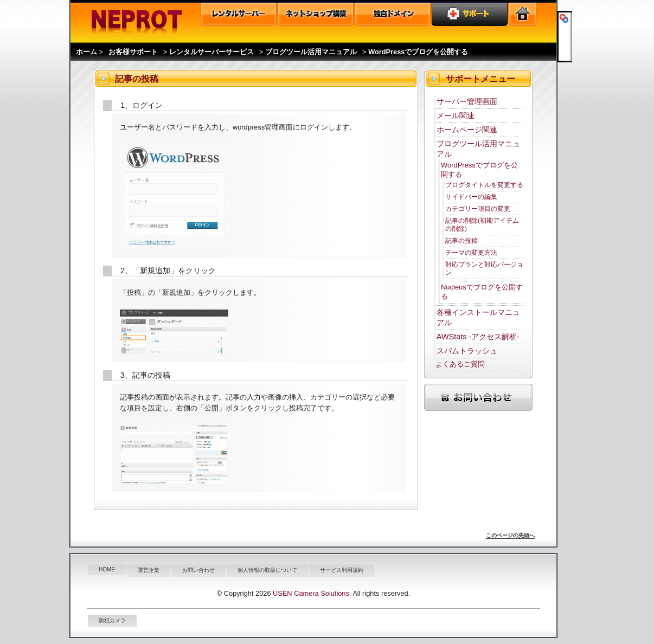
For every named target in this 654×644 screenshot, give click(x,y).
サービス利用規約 (342, 570)
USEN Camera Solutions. (312, 593)
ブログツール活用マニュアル (311, 52)
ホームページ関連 (467, 130)
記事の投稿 (461, 240)
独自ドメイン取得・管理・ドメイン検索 (393, 14)
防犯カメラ (112, 620)
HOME (107, 569)
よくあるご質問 (460, 364)
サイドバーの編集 (471, 197)
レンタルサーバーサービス (211, 52)
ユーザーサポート (470, 14)
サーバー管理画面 (467, 101)
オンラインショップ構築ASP (316, 14)
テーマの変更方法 (471, 252)
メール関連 (456, 115)
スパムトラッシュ (467, 351)
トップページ (522, 14)
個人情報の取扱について (267, 570)
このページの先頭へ (510, 535)
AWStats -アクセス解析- (478, 337)
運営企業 (149, 570)
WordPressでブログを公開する (418, 52)
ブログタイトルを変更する (484, 185)
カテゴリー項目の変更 (478, 208)
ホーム (86, 52)
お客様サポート (133, 52)
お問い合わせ (198, 570)
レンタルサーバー (239, 14)
